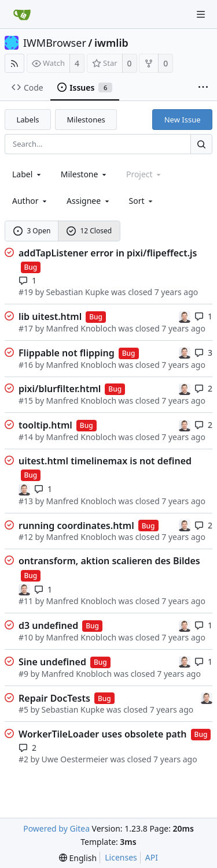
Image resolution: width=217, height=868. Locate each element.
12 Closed (89, 231)
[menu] (142, 201)
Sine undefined (52, 662)
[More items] (203, 88)
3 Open (32, 231)
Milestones (86, 120)
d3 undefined (48, 625)
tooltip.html (45, 425)
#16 (26, 365)
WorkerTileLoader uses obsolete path (103, 734)
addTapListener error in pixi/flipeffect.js (108, 253)
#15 (26, 401)
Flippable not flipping (67, 353)
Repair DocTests (54, 698)
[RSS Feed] (14, 63)
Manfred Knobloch (82, 328)
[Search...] (201, 144)
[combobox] (27, 174)
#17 (26, 328)
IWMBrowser (55, 43)
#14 (26, 437)
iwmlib (111, 43)
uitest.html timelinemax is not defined (105, 461)
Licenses (121, 857)
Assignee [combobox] (89, 201)
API (152, 857)
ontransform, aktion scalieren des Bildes (109, 561)
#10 (26, 637)
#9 (23, 674)
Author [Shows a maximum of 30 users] (30, 201)
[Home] (22, 14)
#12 (26, 537)
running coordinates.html (76, 526)
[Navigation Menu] (201, 14)
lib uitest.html (50, 316)
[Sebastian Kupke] (185, 316)
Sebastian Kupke (78, 292)
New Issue (183, 120)
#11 (26, 601)
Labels (28, 120)
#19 (26, 292)
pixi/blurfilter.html (60, 389)
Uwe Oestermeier (75, 759)
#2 (23, 759)
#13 (26, 501)
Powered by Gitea (56, 828)
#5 (23, 709)
